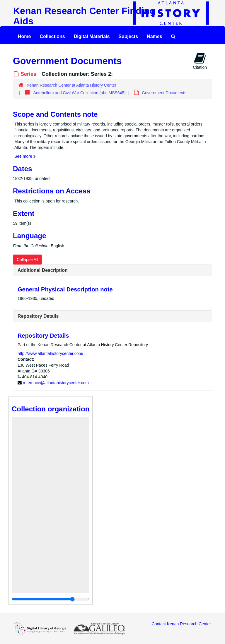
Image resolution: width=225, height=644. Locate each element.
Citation (200, 61)
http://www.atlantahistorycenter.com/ (50, 353)
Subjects (128, 36)
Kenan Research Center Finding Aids (84, 16)
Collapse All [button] (27, 260)
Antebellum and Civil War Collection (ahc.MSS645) (79, 93)
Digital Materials (92, 36)
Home (24, 36)
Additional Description (43, 270)
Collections (52, 36)
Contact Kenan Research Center (181, 624)
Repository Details (38, 316)
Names (154, 36)
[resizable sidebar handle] (51, 599)
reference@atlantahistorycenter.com (56, 383)
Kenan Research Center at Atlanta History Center (71, 85)
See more (25, 156)
